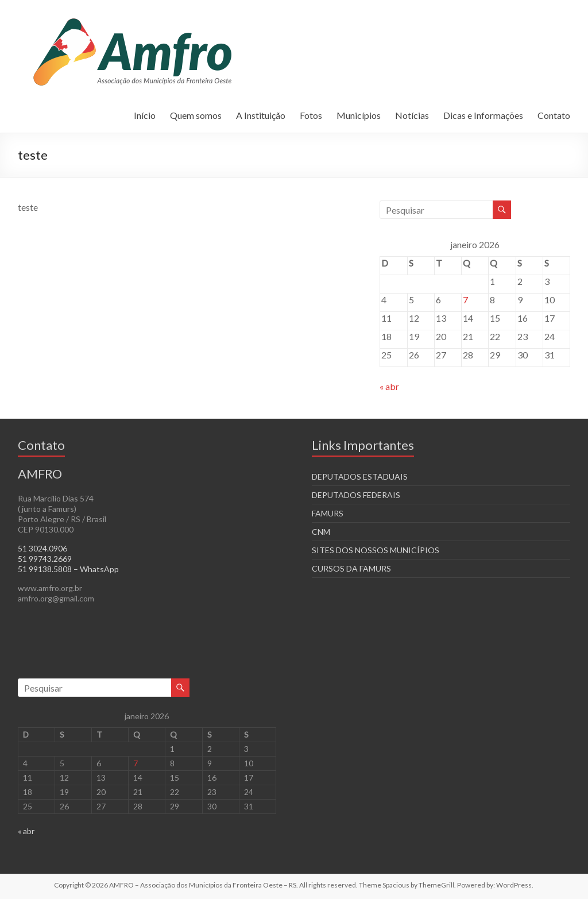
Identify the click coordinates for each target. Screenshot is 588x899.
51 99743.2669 (45, 559)
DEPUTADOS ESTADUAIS (360, 476)
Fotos (311, 115)
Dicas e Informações (483, 115)
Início (145, 115)
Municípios (359, 115)
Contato (554, 115)
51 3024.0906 (42, 548)
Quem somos (196, 115)
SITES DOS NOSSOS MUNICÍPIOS (376, 550)
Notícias (412, 115)
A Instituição (261, 115)
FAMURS (328, 513)
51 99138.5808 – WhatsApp (68, 569)
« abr (389, 386)
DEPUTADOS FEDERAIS (356, 495)
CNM (321, 532)
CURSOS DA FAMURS (351, 568)
